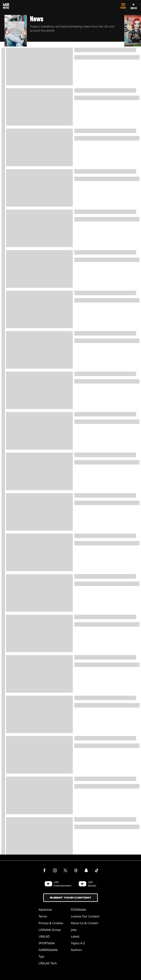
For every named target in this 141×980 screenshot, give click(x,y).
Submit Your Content (70, 898)
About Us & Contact (85, 923)
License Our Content (85, 916)
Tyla (41, 957)
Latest (75, 936)
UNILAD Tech (48, 963)
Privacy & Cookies (51, 923)
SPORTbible (47, 943)
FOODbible (79, 910)
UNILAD (44, 936)
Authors (77, 950)
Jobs (74, 930)
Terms (43, 916)
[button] (64, 31)
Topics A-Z (78, 943)
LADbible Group (50, 930)
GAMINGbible (48, 950)
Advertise (45, 910)
